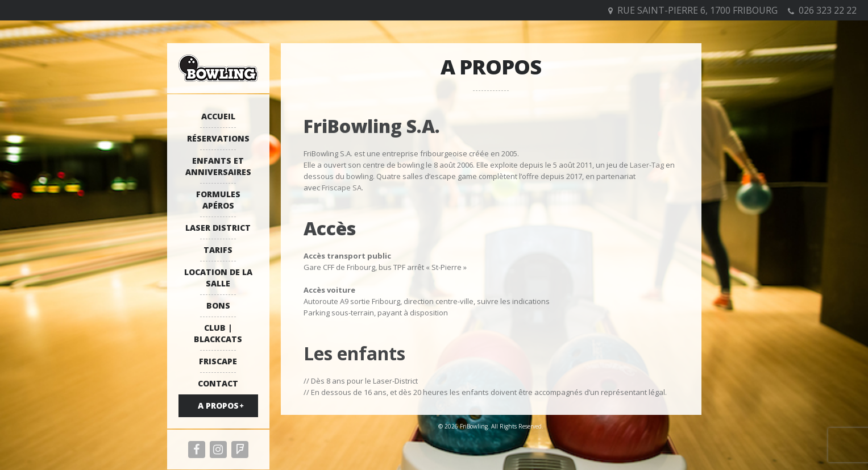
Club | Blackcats (218, 333)
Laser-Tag (647, 165)
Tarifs (218, 250)
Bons (218, 305)
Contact (218, 383)
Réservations (218, 138)
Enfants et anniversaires (218, 166)
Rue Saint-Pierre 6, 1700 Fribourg (697, 10)
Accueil (218, 116)
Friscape (218, 361)
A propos (218, 405)
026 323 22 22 (828, 10)
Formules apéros (218, 200)
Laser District (218, 228)
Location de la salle (218, 278)
